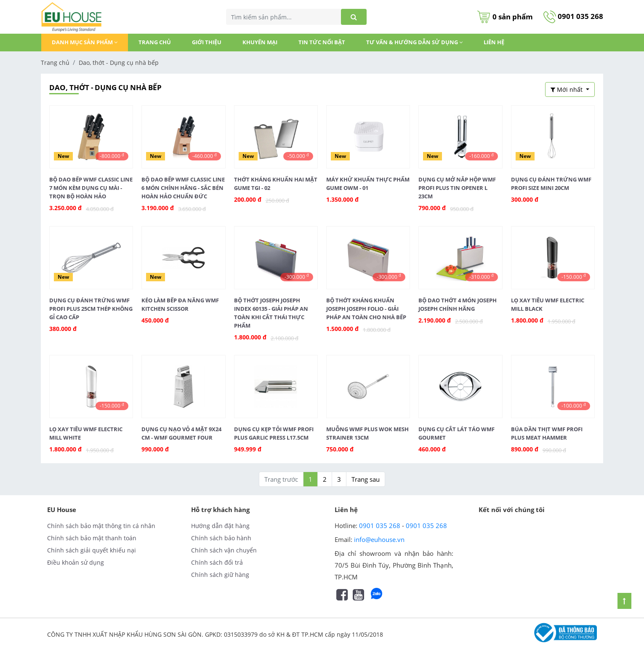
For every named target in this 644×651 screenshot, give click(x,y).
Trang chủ (155, 42)
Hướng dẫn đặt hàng (220, 526)
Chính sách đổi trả (217, 562)
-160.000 (482, 156)
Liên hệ (494, 42)
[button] (570, 89)
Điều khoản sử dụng (76, 562)
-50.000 (298, 156)
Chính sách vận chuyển (224, 550)
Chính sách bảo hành (221, 538)
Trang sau (366, 479)
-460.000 (205, 156)
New (63, 156)
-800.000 (112, 156)
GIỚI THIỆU (207, 42)
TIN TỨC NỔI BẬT (322, 42)
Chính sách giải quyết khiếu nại (92, 550)
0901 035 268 (573, 16)
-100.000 (574, 406)
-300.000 (297, 277)
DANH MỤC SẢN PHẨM (85, 42)
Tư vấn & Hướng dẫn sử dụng (414, 42)
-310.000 (482, 277)
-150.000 (574, 277)
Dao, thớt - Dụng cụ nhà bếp (119, 63)
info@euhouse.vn (379, 539)
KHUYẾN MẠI (260, 42)
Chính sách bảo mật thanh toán (92, 538)
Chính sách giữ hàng (220, 575)
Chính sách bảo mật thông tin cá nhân (101, 526)
